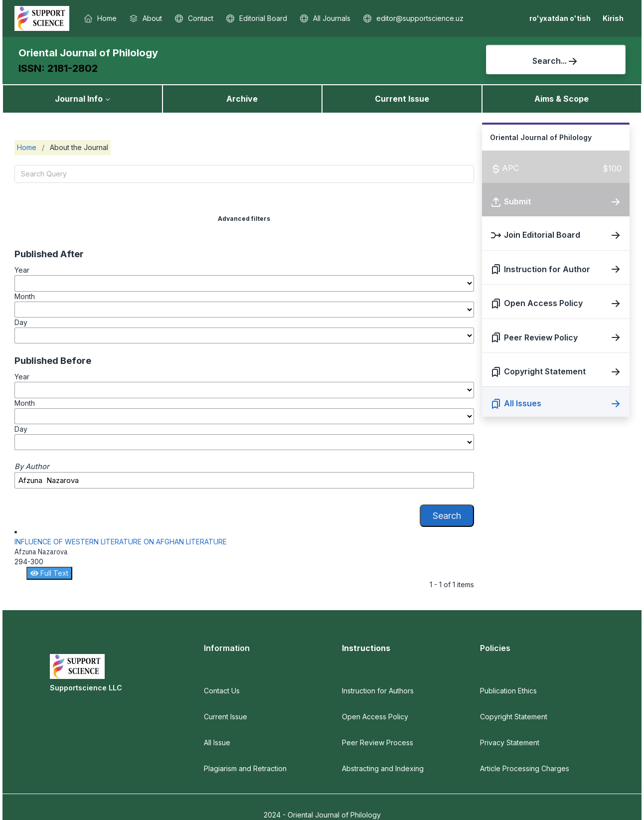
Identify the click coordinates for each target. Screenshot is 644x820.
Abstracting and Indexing (383, 768)
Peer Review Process (378, 742)
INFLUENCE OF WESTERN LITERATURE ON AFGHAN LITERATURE (121, 542)
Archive (242, 99)
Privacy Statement (510, 742)
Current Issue (402, 99)
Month (25, 296)
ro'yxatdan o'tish (560, 18)
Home (27, 147)
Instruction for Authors (378, 691)
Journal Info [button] (79, 99)
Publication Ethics (508, 691)
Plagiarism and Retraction (245, 768)
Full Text (49, 573)
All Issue (217, 742)
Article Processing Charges (525, 768)
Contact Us (222, 691)
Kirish (613, 18)
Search (447, 516)
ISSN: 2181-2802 (58, 68)
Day (21, 322)
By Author (32, 467)
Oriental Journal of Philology (88, 53)
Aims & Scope (562, 99)
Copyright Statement (514, 717)
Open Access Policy (375, 717)
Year (22, 270)
